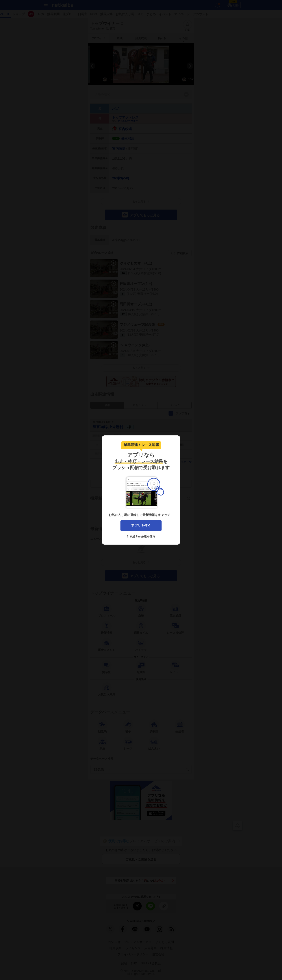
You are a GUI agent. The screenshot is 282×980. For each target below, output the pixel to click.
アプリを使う (141, 526)
